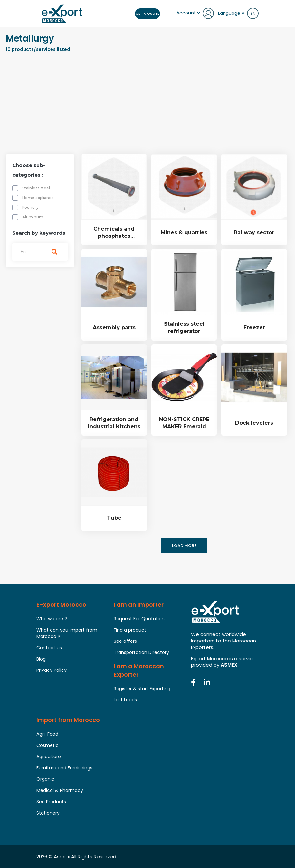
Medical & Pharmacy (60, 790)
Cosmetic (48, 745)
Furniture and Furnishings (64, 768)
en (253, 13)
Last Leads (125, 700)
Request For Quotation (139, 619)
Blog (41, 659)
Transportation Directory (141, 652)
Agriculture (49, 757)
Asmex (62, 857)
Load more (184, 546)
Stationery (48, 813)
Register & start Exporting (142, 689)
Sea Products (51, 802)
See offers (125, 641)
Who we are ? (52, 619)
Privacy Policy (52, 670)
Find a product (130, 630)
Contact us (49, 648)
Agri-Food (47, 734)
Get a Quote (147, 13)
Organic (45, 779)
